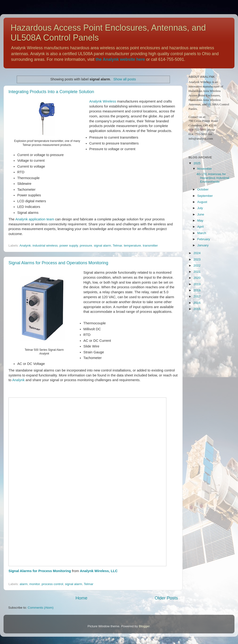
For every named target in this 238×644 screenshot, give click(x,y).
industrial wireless (45, 246)
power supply (69, 246)
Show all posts (125, 79)
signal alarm (102, 246)
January (203, 245)
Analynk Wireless (103, 101)
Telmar (117, 246)
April (200, 227)
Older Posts (166, 598)
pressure (86, 246)
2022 (197, 266)
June (201, 214)
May (200, 221)
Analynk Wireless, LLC (99, 571)
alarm (24, 584)
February (204, 239)
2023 (197, 259)
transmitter (150, 246)
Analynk (25, 246)
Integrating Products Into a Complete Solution (51, 92)
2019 (197, 284)
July (200, 208)
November (205, 169)
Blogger (144, 626)
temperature (133, 246)
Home (81, 598)
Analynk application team (35, 219)
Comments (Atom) (41, 608)
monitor (35, 584)
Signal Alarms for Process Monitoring (40, 571)
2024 (197, 253)
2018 (197, 290)
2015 (197, 309)
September (205, 196)
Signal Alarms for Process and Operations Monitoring (58, 263)
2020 (197, 278)
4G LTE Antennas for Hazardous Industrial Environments (213, 178)
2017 (197, 296)
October (203, 189)
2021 (197, 272)
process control (52, 584)
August (202, 202)
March (202, 233)
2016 (197, 303)
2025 (197, 163)
